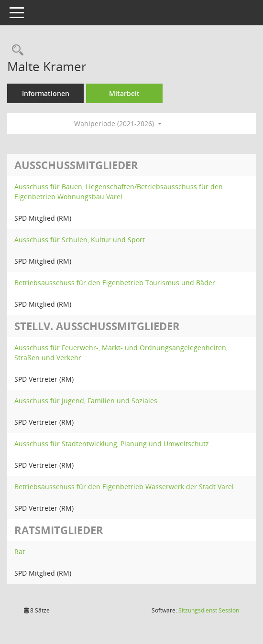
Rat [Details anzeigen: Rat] (20, 552)
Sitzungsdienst (209, 610)
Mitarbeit (124, 93)
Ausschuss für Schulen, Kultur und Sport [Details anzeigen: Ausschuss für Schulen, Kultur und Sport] (80, 240)
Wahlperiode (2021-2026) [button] (118, 123)
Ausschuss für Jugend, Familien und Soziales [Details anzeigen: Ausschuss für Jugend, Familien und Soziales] (86, 401)
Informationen (46, 93)
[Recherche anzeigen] (15, 50)
